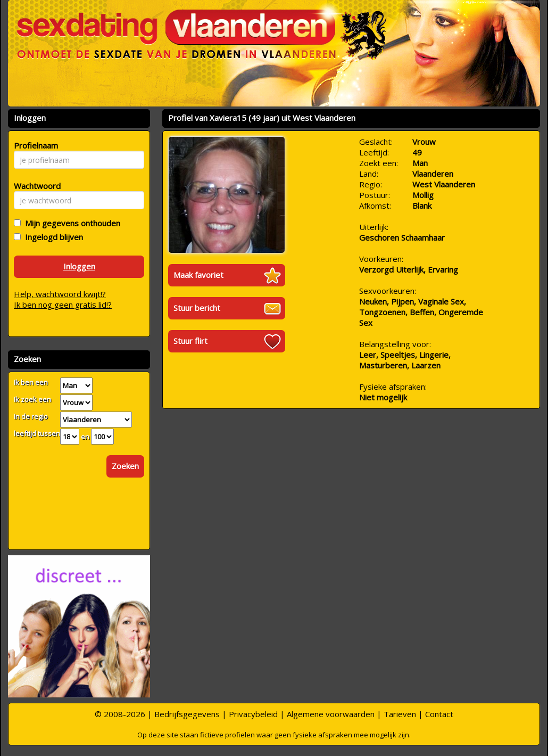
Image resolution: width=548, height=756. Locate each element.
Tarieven (400, 714)
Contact (439, 714)
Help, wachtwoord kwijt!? (60, 294)
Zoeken (125, 466)
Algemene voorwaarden (331, 714)
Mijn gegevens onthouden (70, 223)
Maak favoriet (198, 275)
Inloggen (79, 266)
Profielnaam (34, 145)
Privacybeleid (253, 714)
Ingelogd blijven (52, 237)
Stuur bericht (197, 308)
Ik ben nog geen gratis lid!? (63, 305)
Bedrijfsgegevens (187, 714)
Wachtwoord (34, 186)
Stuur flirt (190, 341)
